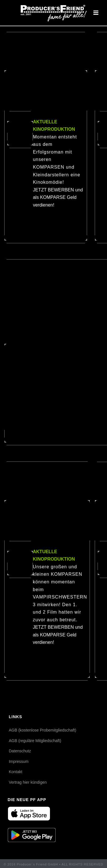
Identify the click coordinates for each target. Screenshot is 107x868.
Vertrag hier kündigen (28, 782)
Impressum (19, 761)
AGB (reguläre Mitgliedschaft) (35, 741)
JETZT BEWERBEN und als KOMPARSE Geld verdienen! (58, 197)
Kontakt (16, 772)
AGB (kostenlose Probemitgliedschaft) (43, 730)
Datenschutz (20, 751)
